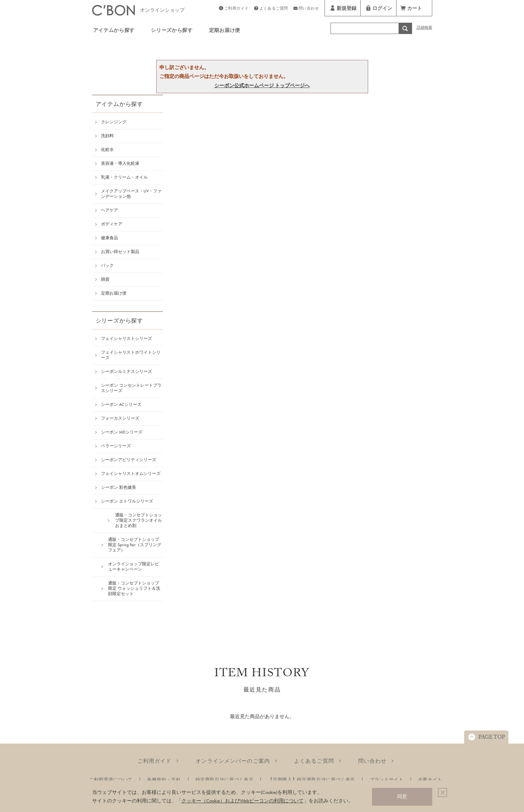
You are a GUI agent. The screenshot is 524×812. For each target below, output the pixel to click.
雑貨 (105, 279)
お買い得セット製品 (120, 252)
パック (107, 265)
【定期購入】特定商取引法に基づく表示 (311, 780)
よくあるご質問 (274, 9)
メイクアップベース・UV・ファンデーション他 (131, 194)
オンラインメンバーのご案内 (233, 761)
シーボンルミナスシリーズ (126, 371)
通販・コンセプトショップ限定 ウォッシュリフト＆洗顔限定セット (134, 588)
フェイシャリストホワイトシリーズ (131, 355)
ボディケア (112, 224)
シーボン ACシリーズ (121, 404)
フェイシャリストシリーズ (126, 338)
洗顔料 (107, 136)
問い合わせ (309, 9)
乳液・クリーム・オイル (124, 177)
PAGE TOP (492, 738)
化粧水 (107, 150)
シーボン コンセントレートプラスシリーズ (131, 388)
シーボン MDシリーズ (122, 432)
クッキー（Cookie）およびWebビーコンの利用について (243, 801)
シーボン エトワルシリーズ (127, 501)
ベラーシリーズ (116, 446)
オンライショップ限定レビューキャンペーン (134, 567)
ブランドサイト (387, 780)
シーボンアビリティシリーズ (129, 460)
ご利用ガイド (236, 9)
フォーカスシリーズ (120, 418)
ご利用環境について (111, 780)
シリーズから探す (172, 31)
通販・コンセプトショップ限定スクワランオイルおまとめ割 (139, 520)
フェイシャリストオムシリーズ (131, 474)
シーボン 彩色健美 (119, 487)
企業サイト (430, 780)
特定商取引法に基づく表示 (225, 780)
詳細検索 (424, 28)
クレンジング (114, 122)
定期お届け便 (225, 31)
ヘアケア (109, 210)
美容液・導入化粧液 (120, 163)
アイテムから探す (114, 31)
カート (415, 9)
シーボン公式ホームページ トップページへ (262, 85)
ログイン (382, 9)
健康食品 (109, 238)
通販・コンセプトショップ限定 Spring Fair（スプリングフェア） (135, 545)
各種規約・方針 (164, 780)
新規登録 (346, 9)
